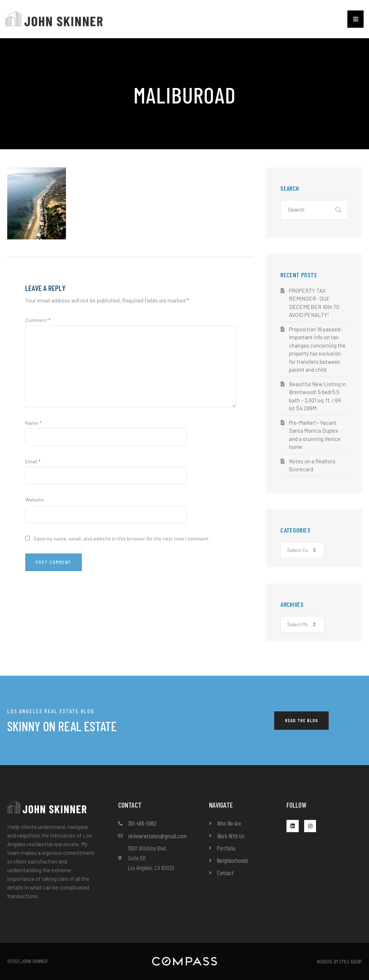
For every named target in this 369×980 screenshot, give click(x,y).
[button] (355, 19)
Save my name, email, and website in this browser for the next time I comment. (122, 538)
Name (33, 423)
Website (35, 500)
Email (33, 461)
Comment (38, 320)
